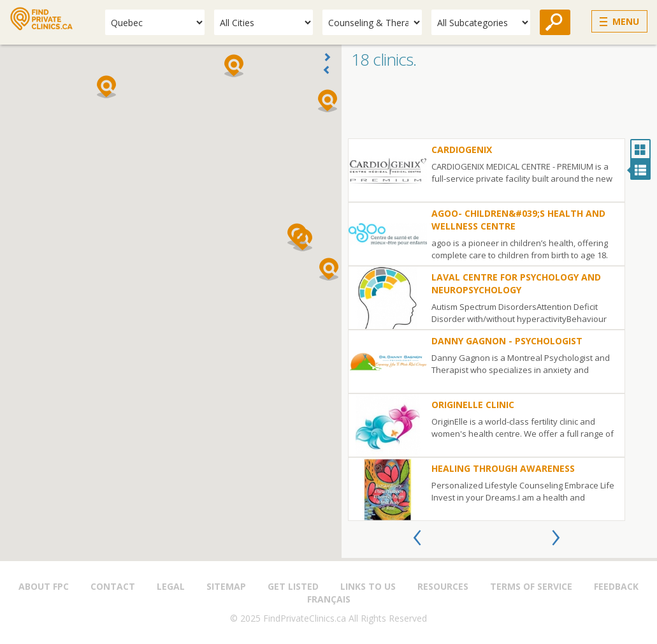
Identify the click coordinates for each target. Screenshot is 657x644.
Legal (171, 586)
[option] (487, 330)
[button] (329, 269)
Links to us (368, 586)
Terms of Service (531, 586)
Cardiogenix (462, 150)
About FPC (44, 586)
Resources (443, 586)
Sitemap (226, 586)
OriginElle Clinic (473, 405)
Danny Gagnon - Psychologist (507, 341)
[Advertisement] (499, 106)
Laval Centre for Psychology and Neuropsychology (516, 283)
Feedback (616, 586)
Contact (113, 586)
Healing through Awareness (503, 468)
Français (329, 599)
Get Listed (293, 586)
